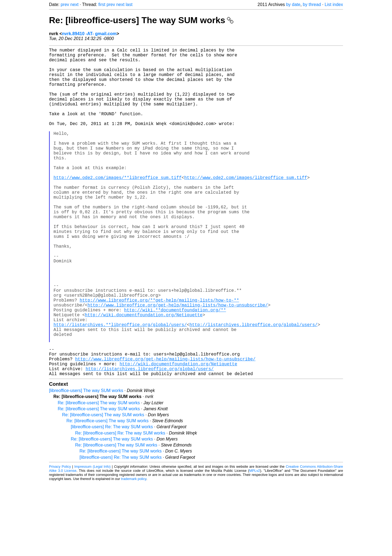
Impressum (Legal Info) (92, 540)
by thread (312, 4)
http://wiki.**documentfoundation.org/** (175, 369)
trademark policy (134, 552)
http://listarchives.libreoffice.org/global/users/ (253, 387)
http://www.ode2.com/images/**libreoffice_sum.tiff (118, 207)
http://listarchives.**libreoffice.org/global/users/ (120, 387)
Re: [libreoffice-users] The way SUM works (141, 20)
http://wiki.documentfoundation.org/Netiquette (144, 375)
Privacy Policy (60, 540)
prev (65, 4)
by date (293, 4)
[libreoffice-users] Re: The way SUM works (112, 500)
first (102, 4)
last (129, 4)
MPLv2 (255, 544)
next (74, 4)
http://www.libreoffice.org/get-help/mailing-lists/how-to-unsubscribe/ (177, 363)
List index (334, 4)
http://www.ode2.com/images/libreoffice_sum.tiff (246, 207)
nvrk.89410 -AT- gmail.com (89, 34)
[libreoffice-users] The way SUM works (86, 464)
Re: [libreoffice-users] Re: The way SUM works (120, 506)
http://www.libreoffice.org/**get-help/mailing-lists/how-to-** (160, 357)
